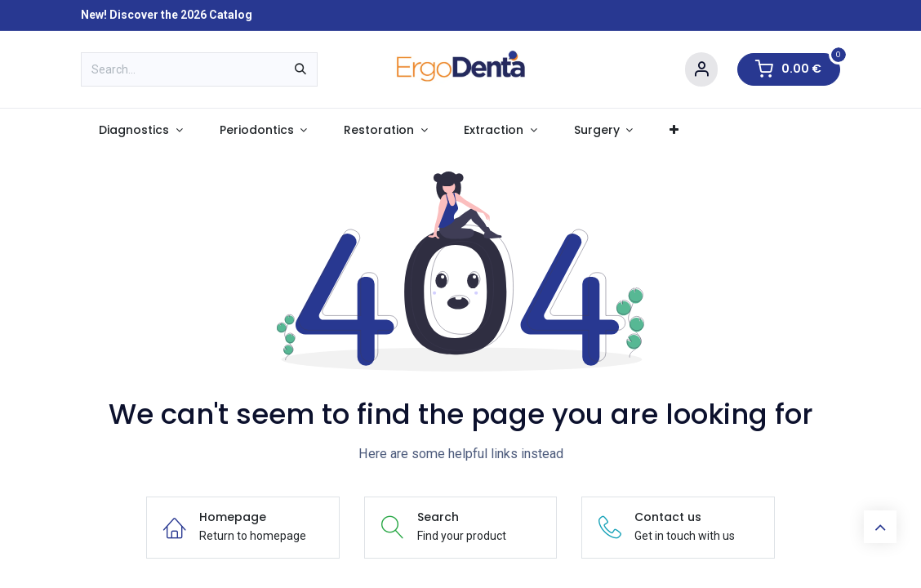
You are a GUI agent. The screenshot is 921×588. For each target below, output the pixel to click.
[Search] (300, 69)
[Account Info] (701, 70)
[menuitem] (141, 130)
